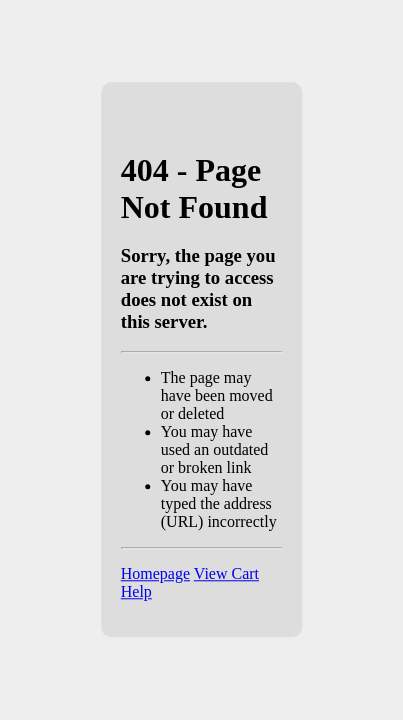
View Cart (226, 574)
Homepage (155, 574)
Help (136, 592)
